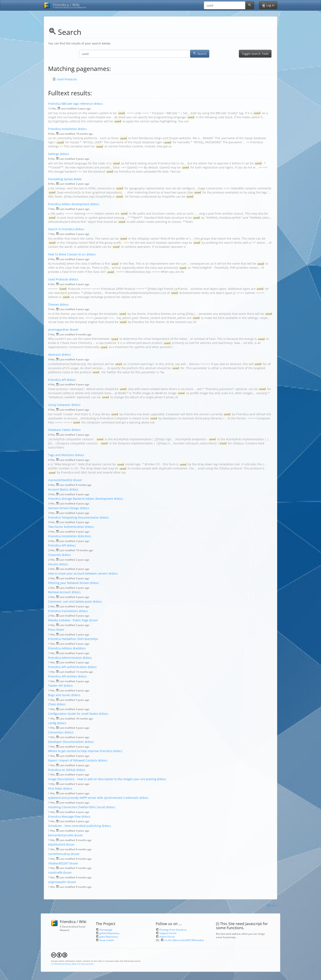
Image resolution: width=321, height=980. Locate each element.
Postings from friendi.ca (173, 930)
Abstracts (55, 355)
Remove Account (59, 592)
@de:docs (84, 536)
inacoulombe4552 (60, 480)
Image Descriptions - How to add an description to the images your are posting (102, 779)
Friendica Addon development (69, 204)
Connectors (56, 732)
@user (74, 330)
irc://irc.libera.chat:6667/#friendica (184, 940)
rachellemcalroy (59, 854)
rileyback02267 (58, 863)
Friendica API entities (63, 676)
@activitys (91, 639)
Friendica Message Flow (64, 817)
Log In (272, 905)
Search (200, 54)
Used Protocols (67, 79)
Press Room (56, 630)
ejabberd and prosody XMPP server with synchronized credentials (93, 798)
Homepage (106, 930)
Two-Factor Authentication (66, 527)
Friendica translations (63, 611)
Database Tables (59, 430)
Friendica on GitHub (62, 770)
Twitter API (55, 686)
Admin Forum (167, 937)
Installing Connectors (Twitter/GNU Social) (77, 807)
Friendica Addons (60, 648)
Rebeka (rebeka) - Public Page (68, 620)
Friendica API (57, 380)
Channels (55, 555)
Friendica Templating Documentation (74, 517)
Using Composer (59, 405)
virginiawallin (57, 882)
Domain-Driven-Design (64, 508)
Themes (54, 304)
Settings (54, 154)
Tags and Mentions (61, 455)
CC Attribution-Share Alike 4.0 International (72, 964)
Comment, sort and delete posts (70, 602)
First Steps (55, 788)
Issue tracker (107, 940)
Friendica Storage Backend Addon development (81, 499)
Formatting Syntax (60, 179)
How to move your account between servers (78, 573)
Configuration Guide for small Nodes (73, 714)
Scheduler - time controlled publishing (75, 826)
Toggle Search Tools (255, 54)
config (52, 723)
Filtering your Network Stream (69, 583)
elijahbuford (57, 844)
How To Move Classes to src (67, 254)
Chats (52, 704)
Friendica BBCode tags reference (71, 104)
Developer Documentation (66, 742)
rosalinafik (55, 872)
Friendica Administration (65, 658)
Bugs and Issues (59, 695)
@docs (98, 104)
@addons (79, 648)
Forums (53, 564)
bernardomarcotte (61, 835)
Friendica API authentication (67, 667)
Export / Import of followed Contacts (73, 760)
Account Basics (58, 489)
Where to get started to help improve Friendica (80, 751)
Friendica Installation (63, 129)
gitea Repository (109, 937)
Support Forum (168, 933)
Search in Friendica (61, 229)
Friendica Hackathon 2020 (66, 639)
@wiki (78, 179)
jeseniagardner (59, 330)
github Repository (109, 933)
